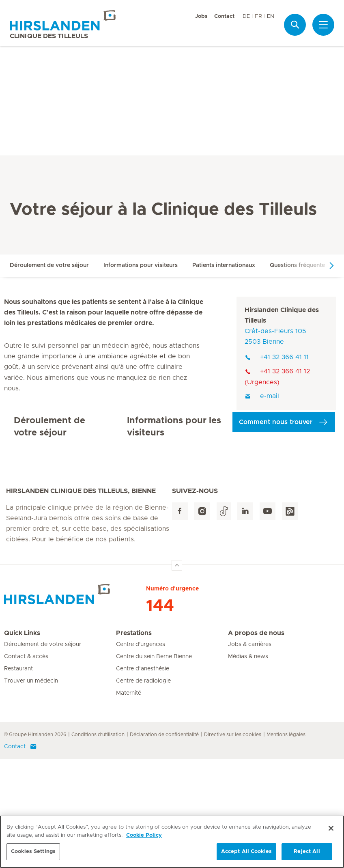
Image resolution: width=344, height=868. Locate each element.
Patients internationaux (224, 265)
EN (271, 16)
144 (160, 715)
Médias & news (248, 765)
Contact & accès (26, 765)
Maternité (129, 802)
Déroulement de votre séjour (49, 265)
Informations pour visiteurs (141, 265)
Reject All (307, 854)
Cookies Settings (33, 854)
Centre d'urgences (141, 753)
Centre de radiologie (143, 790)
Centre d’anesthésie (143, 778)
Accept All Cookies (246, 854)
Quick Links (22, 742)
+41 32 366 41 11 (277, 357)
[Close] (331, 831)
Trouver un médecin (31, 790)
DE (246, 16)
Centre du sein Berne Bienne (154, 765)
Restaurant (18, 778)
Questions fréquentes (299, 265)
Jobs (201, 16)
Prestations (134, 742)
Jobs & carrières (250, 753)
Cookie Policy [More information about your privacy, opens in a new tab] (144, 837)
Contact (224, 16)
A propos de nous (256, 742)
